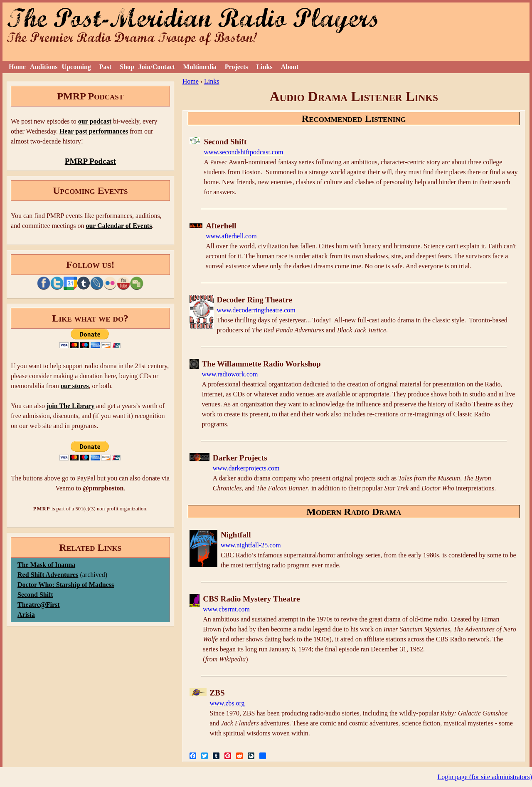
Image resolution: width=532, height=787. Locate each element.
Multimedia (200, 67)
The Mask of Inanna (46, 565)
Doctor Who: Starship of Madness (66, 585)
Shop (127, 67)
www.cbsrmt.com (226, 609)
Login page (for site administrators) (485, 777)
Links (265, 67)
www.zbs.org (227, 703)
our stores (75, 386)
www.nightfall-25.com (251, 545)
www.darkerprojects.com (246, 468)
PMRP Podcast (90, 161)
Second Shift (35, 595)
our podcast (95, 121)
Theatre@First (39, 605)
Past (105, 67)
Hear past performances (94, 131)
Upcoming (76, 67)
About (290, 67)
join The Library (70, 406)
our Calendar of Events (119, 226)
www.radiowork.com (230, 374)
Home (17, 67)
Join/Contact (157, 67)
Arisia (26, 615)
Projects (236, 67)
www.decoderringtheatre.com (256, 310)
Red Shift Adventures (48, 575)
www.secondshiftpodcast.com (243, 152)
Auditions (44, 67)
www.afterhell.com (231, 236)
